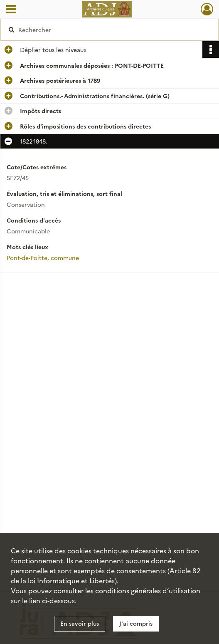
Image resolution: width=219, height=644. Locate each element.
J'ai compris (136, 623)
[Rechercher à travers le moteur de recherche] (104, 30)
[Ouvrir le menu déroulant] (11, 10)
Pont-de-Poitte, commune (43, 258)
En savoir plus (80, 623)
